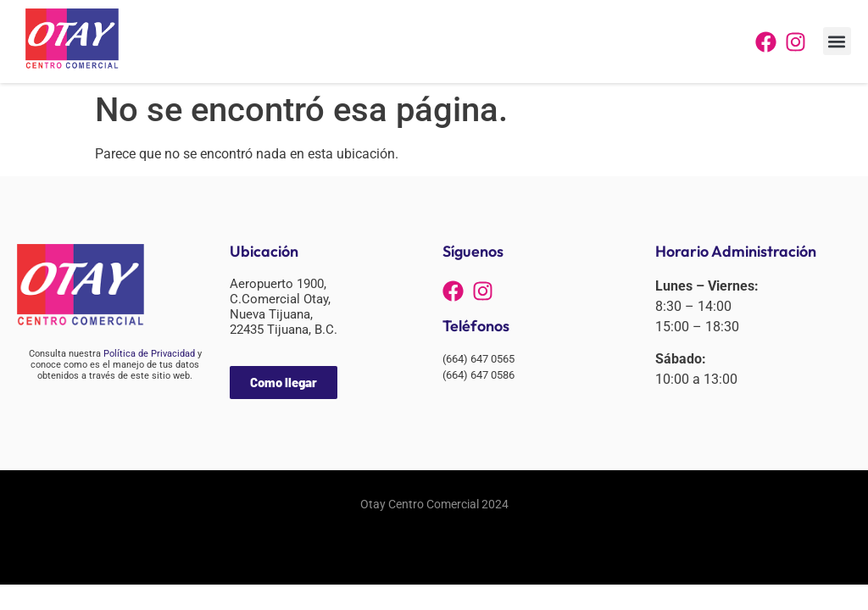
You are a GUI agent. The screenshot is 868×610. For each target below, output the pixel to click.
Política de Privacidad (149, 354)
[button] (837, 41)
